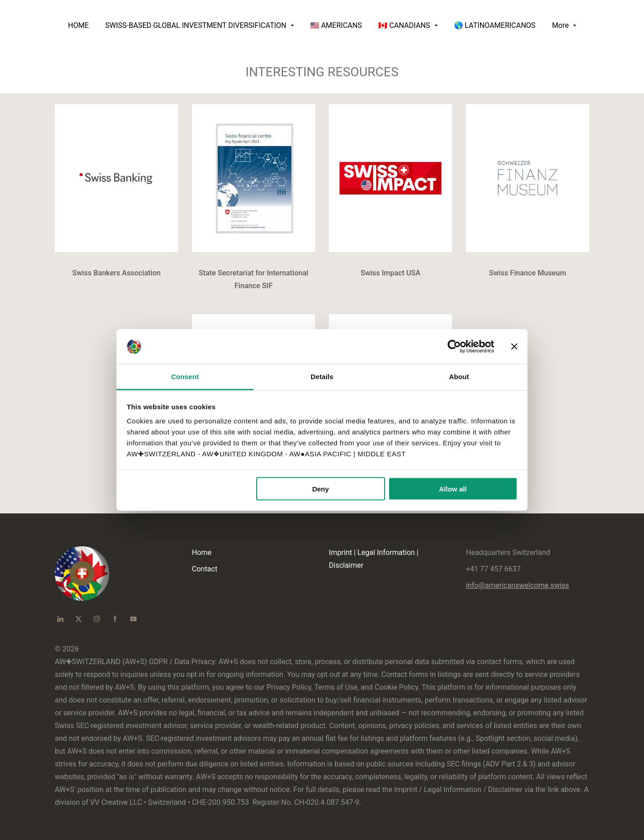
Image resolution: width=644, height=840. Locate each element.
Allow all (453, 489)
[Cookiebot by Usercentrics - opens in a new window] (454, 347)
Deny (320, 489)
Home (202, 552)
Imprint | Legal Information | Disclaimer (374, 559)
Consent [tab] (185, 377)
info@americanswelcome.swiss (517, 585)
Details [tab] (322, 377)
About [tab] (459, 377)
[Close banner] (514, 347)
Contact (205, 569)
